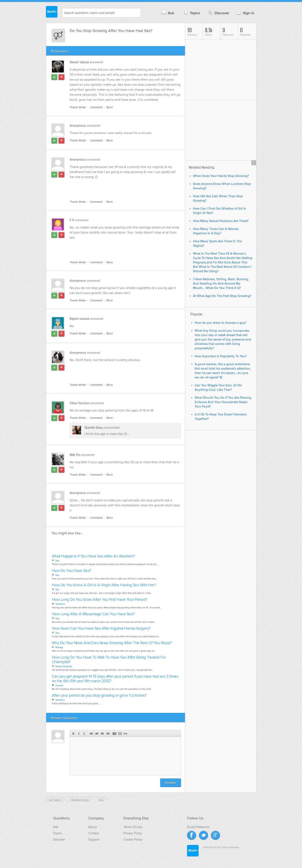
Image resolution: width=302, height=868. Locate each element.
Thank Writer (78, 107)
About (92, 827)
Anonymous (78, 126)
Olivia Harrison (80, 403)
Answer (171, 783)
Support (94, 840)
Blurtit (52, 12)
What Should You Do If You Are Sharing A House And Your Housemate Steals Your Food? (223, 402)
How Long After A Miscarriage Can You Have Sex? (93, 614)
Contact (94, 833)
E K (72, 220)
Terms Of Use (133, 827)
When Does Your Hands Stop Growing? (221, 176)
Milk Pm (75, 455)
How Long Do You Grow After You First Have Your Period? (100, 600)
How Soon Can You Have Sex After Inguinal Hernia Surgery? (101, 629)
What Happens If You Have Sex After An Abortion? (93, 556)
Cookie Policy (133, 840)
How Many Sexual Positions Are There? (221, 221)
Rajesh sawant (79, 319)
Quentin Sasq (94, 428)
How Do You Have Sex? (72, 571)
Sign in (245, 13)
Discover (218, 13)
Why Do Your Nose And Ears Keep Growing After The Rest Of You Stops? (112, 643)
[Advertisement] (118, 187)
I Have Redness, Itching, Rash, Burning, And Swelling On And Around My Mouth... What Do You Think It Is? (221, 284)
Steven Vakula (79, 62)
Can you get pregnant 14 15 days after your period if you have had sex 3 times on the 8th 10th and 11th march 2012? (115, 679)
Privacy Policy (133, 833)
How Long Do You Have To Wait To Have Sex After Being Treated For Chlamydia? (109, 660)
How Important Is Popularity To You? (221, 356)
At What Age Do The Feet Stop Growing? (222, 296)
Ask (168, 13)
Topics (192, 13)
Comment (96, 107)
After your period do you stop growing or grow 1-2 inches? (99, 696)
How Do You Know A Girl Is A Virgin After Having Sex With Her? (104, 585)
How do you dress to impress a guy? (221, 323)
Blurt (110, 107)
